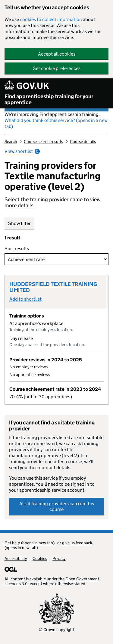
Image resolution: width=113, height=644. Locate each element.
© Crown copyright (56, 630)
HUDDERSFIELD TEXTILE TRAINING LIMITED (53, 287)
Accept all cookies (57, 54)
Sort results (18, 249)
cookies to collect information (51, 19)
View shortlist (22, 151)
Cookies (40, 558)
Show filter (19, 223)
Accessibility (16, 558)
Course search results (43, 141)
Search (11, 141)
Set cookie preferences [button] (57, 68)
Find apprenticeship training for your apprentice (49, 99)
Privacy (59, 558)
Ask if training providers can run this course (57, 506)
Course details (83, 141)
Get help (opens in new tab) (30, 543)
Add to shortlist (25, 299)
